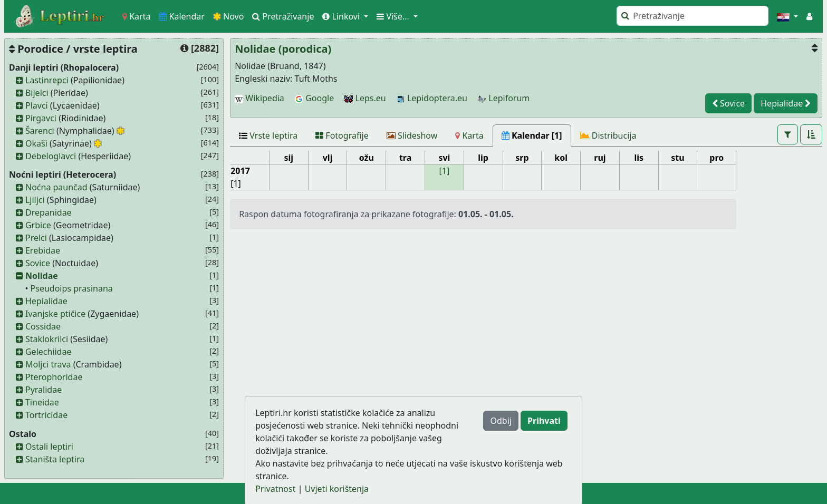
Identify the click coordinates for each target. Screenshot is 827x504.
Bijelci (37, 93)
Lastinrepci (47, 80)
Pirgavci (41, 118)
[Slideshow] (412, 135)
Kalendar (182, 16)
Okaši (36, 143)
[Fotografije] (342, 135)
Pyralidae (44, 390)
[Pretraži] (693, 16)
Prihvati (544, 421)
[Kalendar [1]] (532, 135)
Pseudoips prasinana (72, 288)
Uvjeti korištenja (337, 489)
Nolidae (42, 276)
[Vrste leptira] (268, 135)
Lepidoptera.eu (432, 98)
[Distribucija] (608, 135)
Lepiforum (504, 98)
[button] (787, 16)
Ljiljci (35, 200)
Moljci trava (48, 364)
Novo (229, 16)
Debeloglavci (51, 156)
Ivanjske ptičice (55, 314)
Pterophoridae (54, 377)
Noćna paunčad (56, 187)
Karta (136, 16)
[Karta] (469, 135)
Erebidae (43, 250)
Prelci (36, 238)
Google (314, 98)
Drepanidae (49, 212)
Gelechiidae (49, 352)
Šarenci (40, 131)
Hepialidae (46, 301)
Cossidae (43, 326)
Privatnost (275, 489)
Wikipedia (259, 98)
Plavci (37, 105)
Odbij (501, 421)
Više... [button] (394, 16)
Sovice (38, 263)
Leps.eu (365, 98)
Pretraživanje (283, 16)
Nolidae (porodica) (283, 49)
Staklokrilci (47, 339)
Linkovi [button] (342, 16)
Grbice (38, 225)
